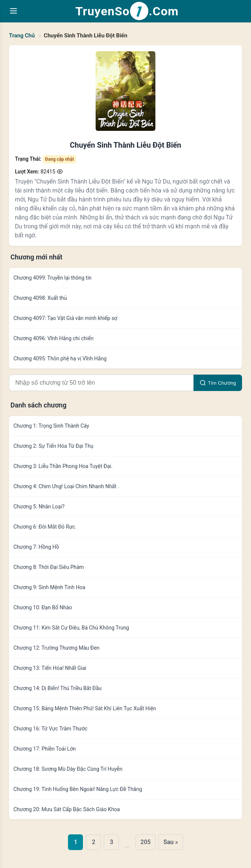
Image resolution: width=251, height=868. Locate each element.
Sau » (171, 842)
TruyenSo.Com (127, 11)
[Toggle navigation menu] (13, 11)
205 (145, 842)
